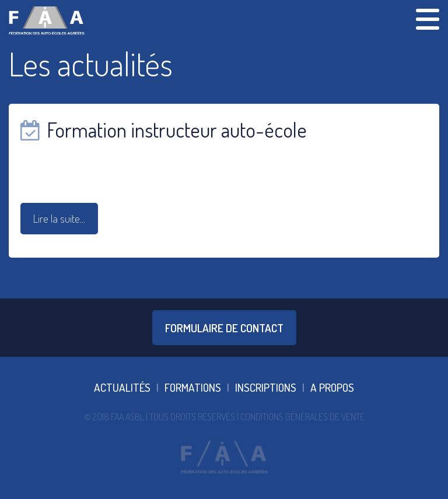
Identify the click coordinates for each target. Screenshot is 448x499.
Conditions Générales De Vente (302, 417)
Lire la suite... (59, 218)
